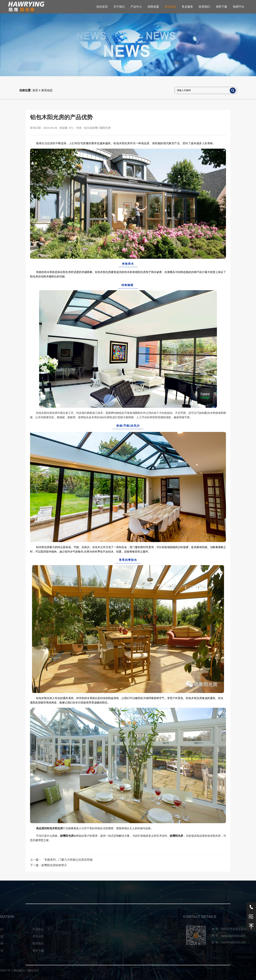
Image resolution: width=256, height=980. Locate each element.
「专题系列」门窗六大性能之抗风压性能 (67, 860)
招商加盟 (153, 7)
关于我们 (119, 7)
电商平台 (239, 7)
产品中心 (136, 7)
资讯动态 (170, 7)
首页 (35, 90)
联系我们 (204, 7)
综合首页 (102, 7)
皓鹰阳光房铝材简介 (54, 865)
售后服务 (187, 7)
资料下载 (222, 7)
